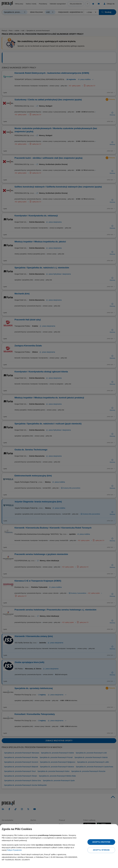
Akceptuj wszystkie (101, 842)
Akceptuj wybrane (101, 850)
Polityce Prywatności (14, 850)
